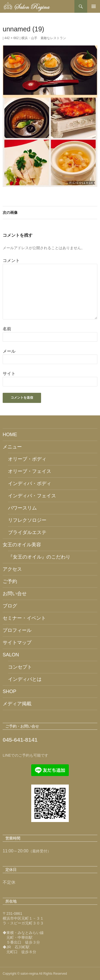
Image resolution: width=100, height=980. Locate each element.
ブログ (10, 606)
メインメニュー (94, 6)
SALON (11, 655)
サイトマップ (17, 643)
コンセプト (20, 667)
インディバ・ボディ (30, 483)
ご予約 (10, 581)
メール (9, 351)
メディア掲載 (17, 704)
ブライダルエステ (27, 532)
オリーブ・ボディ (27, 459)
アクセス (12, 569)
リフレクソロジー (27, 520)
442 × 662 (11, 38)
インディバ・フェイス (32, 496)
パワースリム (22, 508)
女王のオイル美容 (22, 545)
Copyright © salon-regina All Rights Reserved (35, 974)
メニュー (12, 447)
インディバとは (25, 679)
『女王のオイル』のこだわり (39, 557)
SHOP (9, 691)
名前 (7, 329)
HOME (10, 435)
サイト (9, 374)
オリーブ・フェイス (30, 471)
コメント (11, 260)
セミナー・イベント (24, 618)
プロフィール (17, 630)
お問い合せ (15, 594)
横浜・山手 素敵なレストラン (44, 38)
